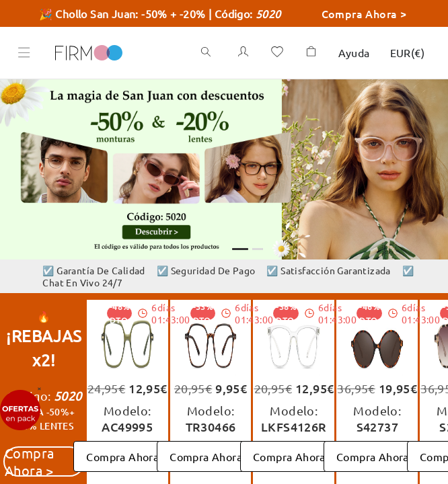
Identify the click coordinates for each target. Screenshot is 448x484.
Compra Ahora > (372, 13)
